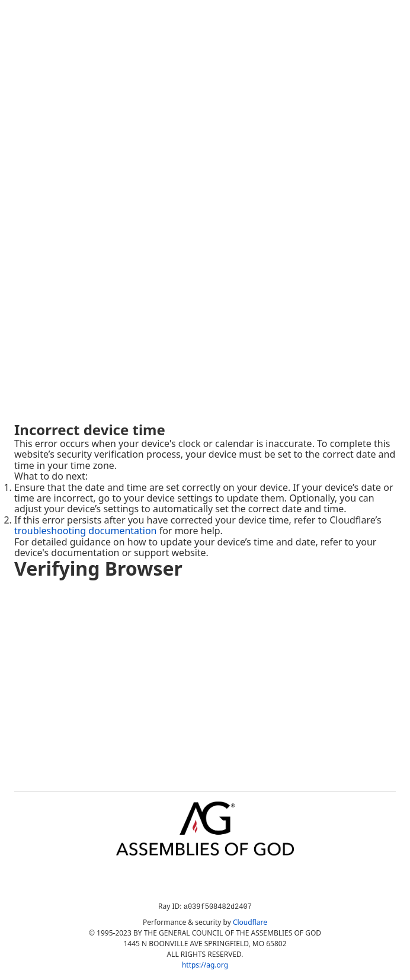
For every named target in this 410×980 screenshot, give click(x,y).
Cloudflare (250, 922)
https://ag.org (205, 965)
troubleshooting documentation (86, 531)
